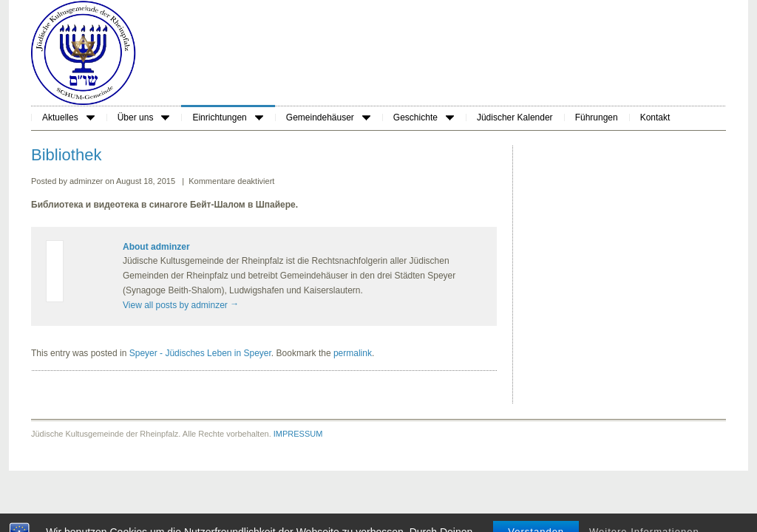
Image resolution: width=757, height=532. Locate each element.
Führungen (597, 117)
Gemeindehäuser (328, 117)
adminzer (87, 181)
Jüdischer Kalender (515, 117)
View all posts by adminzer (181, 305)
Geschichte (424, 117)
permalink (353, 353)
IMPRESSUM (298, 434)
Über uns (144, 117)
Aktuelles (68, 117)
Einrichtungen (227, 117)
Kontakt (655, 117)
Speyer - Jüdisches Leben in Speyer (200, 353)
